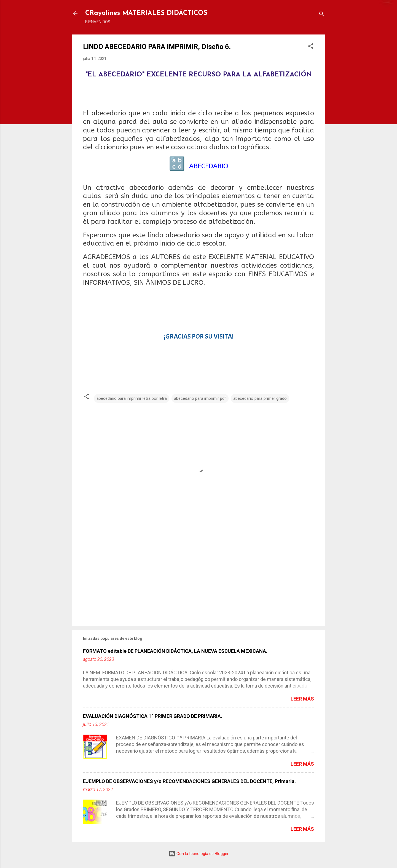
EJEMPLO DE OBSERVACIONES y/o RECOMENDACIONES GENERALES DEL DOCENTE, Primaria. (189, 781)
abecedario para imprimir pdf (200, 398)
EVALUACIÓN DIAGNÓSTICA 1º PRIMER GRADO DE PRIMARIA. (153, 716)
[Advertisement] (198, 574)
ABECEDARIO (209, 166)
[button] (311, 47)
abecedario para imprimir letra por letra (132, 398)
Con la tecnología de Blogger (199, 854)
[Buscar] (322, 15)
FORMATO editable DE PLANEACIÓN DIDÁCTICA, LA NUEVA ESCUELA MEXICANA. (175, 651)
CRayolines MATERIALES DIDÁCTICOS (146, 13)
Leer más (302, 699)
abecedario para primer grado (260, 398)
